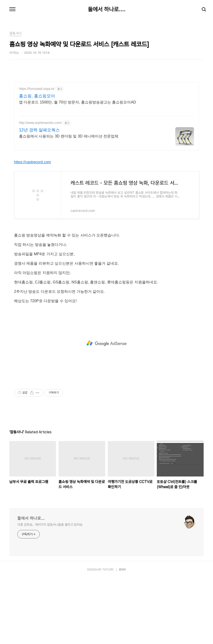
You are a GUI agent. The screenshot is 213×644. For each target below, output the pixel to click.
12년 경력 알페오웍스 (39, 130)
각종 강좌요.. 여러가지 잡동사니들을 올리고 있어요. (50, 590)
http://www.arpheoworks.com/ (40, 123)
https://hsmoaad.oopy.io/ (37, 89)
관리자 (122, 635)
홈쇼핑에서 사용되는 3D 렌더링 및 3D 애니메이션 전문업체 (69, 136)
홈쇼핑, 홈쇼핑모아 (37, 96)
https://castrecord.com (32, 228)
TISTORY (108, 635)
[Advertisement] (106, 188)
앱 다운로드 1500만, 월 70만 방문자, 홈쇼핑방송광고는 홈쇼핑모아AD (78, 102)
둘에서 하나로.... (107, 9)
